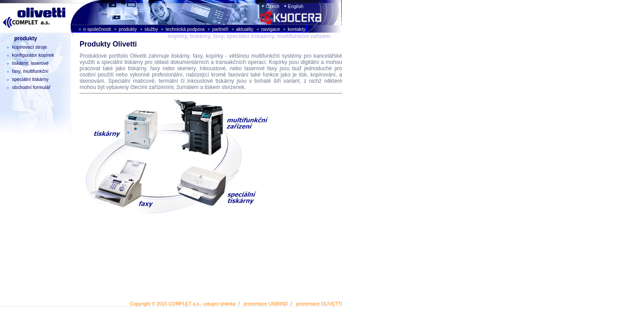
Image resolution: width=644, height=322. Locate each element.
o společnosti (97, 29)
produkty (128, 29)
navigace (271, 29)
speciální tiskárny (25, 79)
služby (151, 29)
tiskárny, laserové (25, 63)
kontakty (297, 29)
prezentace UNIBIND (266, 304)
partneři (220, 29)
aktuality (245, 29)
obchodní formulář (26, 87)
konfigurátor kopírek (28, 55)
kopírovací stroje (25, 47)
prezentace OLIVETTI (319, 304)
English (295, 6)
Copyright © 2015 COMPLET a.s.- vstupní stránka (183, 304)
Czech (272, 6)
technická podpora (185, 29)
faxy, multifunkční (25, 71)
